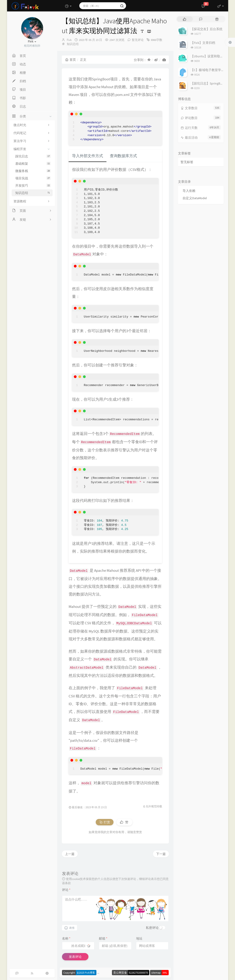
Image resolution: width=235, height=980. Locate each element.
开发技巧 (33, 185)
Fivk (69, 40)
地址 (139, 938)
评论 (66, 890)
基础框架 (33, 164)
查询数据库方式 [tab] (123, 156)
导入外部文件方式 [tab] (88, 156)
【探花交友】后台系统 (207, 29)
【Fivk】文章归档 (203, 43)
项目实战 (33, 178)
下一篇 (161, 854)
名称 (66, 938)
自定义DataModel (195, 198)
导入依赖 (189, 191)
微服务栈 (33, 171)
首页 (71, 60)
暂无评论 (138, 40)
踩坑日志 (33, 156)
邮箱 (103, 938)
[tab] (185, 19)
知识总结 (33, 193)
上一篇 (70, 854)
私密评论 (152, 928)
